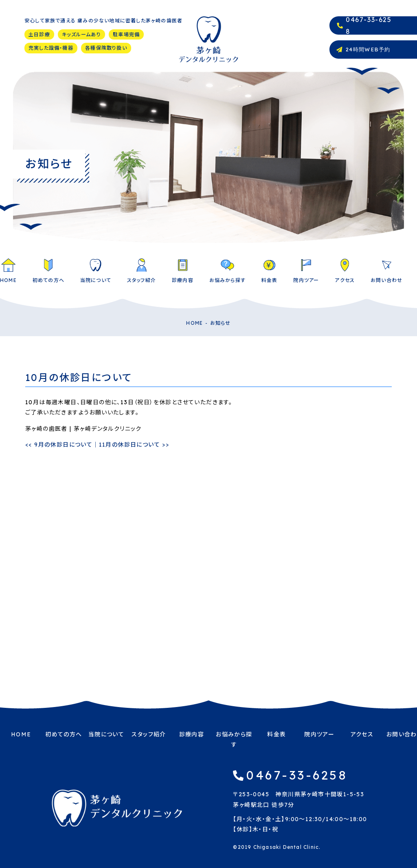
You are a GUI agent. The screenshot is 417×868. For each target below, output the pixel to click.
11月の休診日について (134, 445)
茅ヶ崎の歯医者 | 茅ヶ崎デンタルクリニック (83, 429)
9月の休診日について (59, 445)
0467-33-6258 (297, 775)
